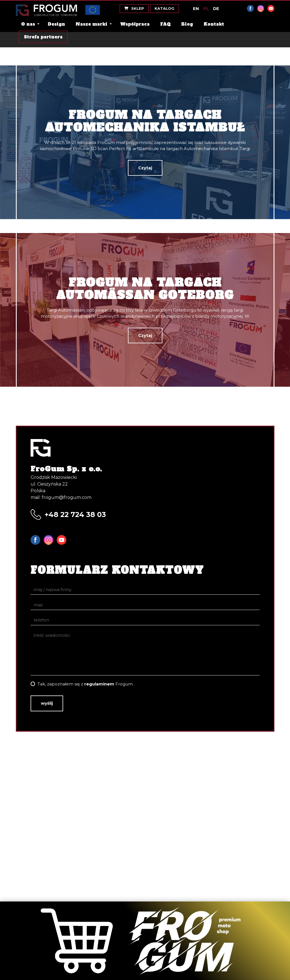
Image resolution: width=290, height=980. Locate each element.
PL (206, 8)
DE (216, 8)
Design (56, 24)
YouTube (271, 8)
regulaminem (99, 684)
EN (196, 8)
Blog (187, 24)
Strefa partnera (43, 37)
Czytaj (145, 168)
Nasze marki (91, 24)
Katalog (164, 8)
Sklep (134, 8)
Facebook (250, 8)
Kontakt (214, 24)
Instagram (261, 8)
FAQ (165, 24)
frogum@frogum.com (67, 497)
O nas (28, 24)
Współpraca (135, 24)
